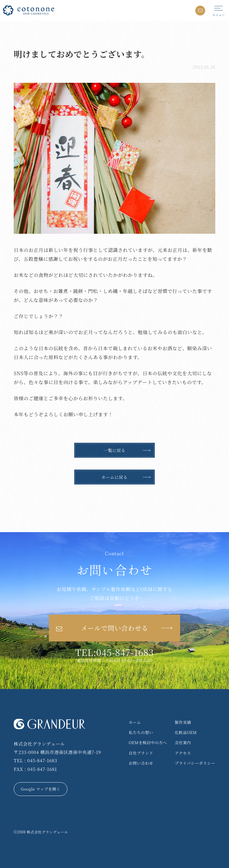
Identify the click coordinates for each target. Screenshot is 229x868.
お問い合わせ (141, 763)
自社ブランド (141, 753)
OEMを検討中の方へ (148, 742)
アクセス (183, 753)
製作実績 (183, 722)
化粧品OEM (186, 732)
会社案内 (183, 742)
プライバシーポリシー (195, 763)
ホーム (135, 722)
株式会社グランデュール (47, 832)
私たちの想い (141, 732)
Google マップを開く (41, 789)
